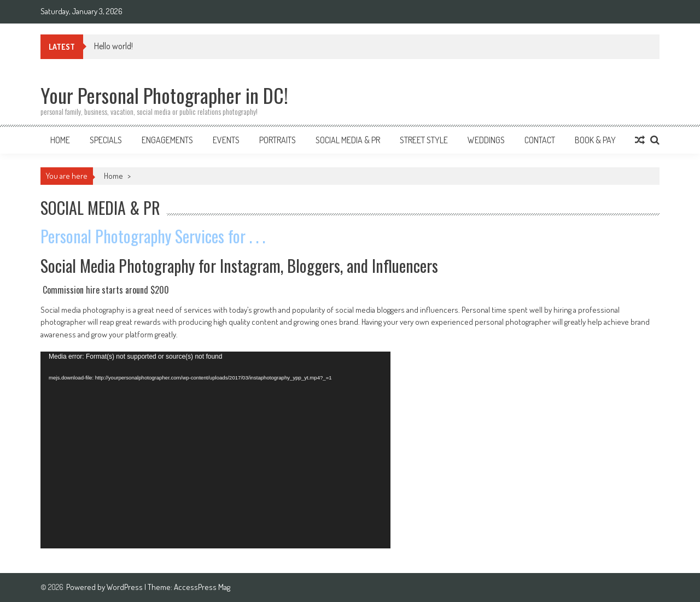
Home (60, 140)
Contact (540, 140)
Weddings (486, 140)
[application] (215, 450)
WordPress (126, 587)
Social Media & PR (348, 140)
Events (226, 140)
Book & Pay (595, 140)
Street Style (424, 140)
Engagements (167, 140)
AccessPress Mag (202, 587)
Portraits (278, 140)
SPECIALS (106, 140)
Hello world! (113, 46)
